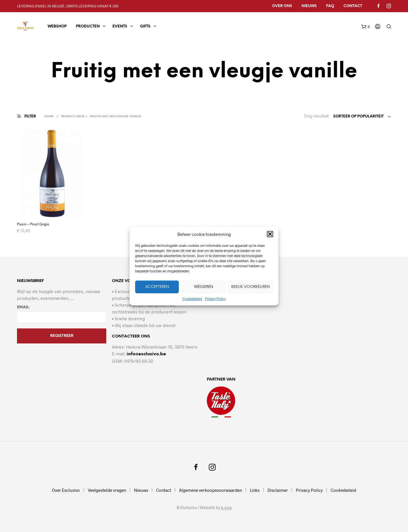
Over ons (282, 6)
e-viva (226, 508)
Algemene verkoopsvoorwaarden (211, 490)
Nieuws (309, 6)
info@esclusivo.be (146, 354)
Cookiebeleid (192, 299)
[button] (270, 234)
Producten (88, 26)
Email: (23, 307)
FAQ (330, 6)
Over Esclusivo (66, 490)
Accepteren (157, 287)
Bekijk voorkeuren (250, 287)
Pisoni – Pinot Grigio (33, 224)
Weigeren (204, 287)
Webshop (57, 26)
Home (49, 117)
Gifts (145, 26)
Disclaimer (278, 490)
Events (120, 26)
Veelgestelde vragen (107, 490)
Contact (353, 6)
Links (255, 490)
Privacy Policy (215, 299)
